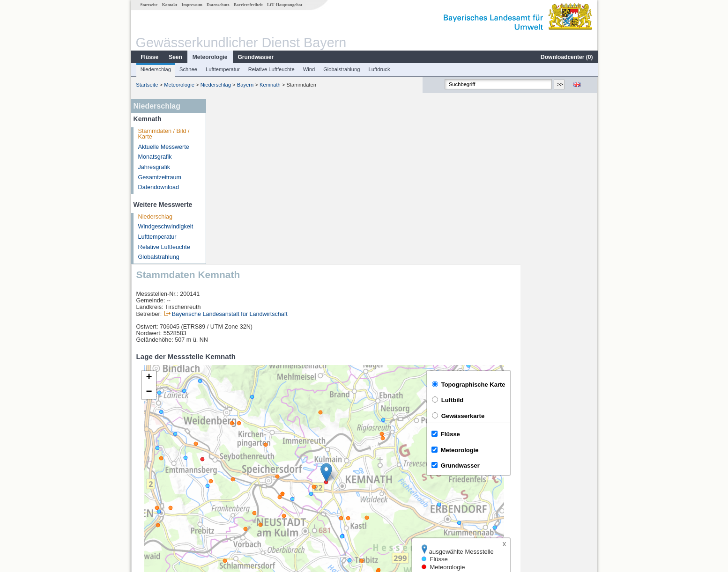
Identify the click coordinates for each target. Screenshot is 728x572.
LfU (586, 430)
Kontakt (169, 5)
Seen (175, 57)
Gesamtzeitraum (159, 177)
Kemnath (270, 85)
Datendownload (158, 187)
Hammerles (234, 486)
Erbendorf (232, 465)
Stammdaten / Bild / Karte (163, 134)
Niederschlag (155, 69)
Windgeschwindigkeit (165, 227)
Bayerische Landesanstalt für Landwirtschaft (307, 149)
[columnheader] (252, 455)
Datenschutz (218, 5)
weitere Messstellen (251, 506)
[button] (403, 308)
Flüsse (149, 57)
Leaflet (568, 430)
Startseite (148, 5)
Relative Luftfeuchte (271, 69)
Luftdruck (379, 69)
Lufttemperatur (222, 69)
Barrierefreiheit (248, 5)
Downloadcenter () (566, 57)
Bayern (245, 85)
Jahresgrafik (154, 167)
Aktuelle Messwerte (163, 147)
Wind (309, 69)
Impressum (192, 5)
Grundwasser (256, 57)
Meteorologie (210, 57)
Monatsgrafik (155, 157)
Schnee (188, 69)
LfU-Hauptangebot (284, 5)
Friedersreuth (237, 476)
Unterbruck (234, 496)
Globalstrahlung (341, 69)
